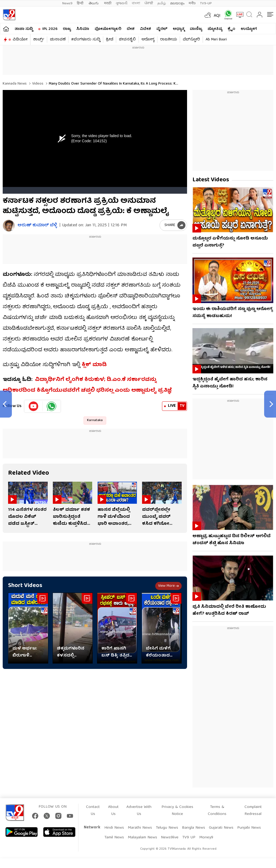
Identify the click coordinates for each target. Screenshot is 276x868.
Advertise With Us (139, 811)
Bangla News (194, 828)
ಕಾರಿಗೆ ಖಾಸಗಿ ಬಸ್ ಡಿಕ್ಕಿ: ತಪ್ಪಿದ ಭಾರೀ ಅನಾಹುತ (116, 652)
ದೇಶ (131, 29)
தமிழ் (162, 3)
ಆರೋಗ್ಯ (148, 40)
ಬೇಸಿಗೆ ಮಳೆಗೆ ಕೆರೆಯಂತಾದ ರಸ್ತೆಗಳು (158, 652)
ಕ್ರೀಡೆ (110, 40)
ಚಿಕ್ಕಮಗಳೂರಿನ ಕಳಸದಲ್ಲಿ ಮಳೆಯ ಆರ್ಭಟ (72, 652)
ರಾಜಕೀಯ (169, 40)
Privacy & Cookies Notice (177, 811)
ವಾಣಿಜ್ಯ (196, 29)
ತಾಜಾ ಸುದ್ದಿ (24, 29)
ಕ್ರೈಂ (232, 29)
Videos (37, 84)
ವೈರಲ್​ (162, 29)
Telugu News (167, 828)
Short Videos (25, 586)
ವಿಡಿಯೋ (20, 40)
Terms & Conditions (217, 811)
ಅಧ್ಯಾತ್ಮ (179, 29)
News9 (67, 3)
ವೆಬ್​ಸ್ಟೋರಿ (191, 40)
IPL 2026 (50, 29)
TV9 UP (189, 838)
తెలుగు (94, 3)
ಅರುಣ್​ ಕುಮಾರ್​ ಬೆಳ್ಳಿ (37, 226)
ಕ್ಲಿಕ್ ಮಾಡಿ (94, 365)
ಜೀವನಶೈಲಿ (127, 40)
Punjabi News (249, 828)
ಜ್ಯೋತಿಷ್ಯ (215, 29)
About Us (113, 811)
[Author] (9, 226)
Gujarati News (221, 828)
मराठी (108, 3)
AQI (217, 16)
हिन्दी (81, 3)
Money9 (206, 838)
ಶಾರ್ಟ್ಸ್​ (39, 40)
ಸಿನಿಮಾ (83, 29)
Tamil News (114, 838)
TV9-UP (206, 3)
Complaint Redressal (253, 811)
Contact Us (93, 811)
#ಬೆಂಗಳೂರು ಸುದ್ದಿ (86, 40)
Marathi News (140, 828)
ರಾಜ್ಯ (67, 29)
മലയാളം (177, 3)
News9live (170, 838)
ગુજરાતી (122, 3)
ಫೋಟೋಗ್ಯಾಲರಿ (108, 29)
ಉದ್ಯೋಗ (249, 29)
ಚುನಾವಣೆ (58, 40)
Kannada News (15, 84)
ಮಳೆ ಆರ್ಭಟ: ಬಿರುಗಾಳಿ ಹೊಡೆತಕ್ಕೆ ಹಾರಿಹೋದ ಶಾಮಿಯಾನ (25, 652)
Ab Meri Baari (216, 40)
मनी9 (192, 3)
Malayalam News (142, 838)
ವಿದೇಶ (145, 29)
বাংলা (136, 3)
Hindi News (114, 828)
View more (168, 586)
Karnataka (95, 420)
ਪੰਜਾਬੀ (149, 3)
